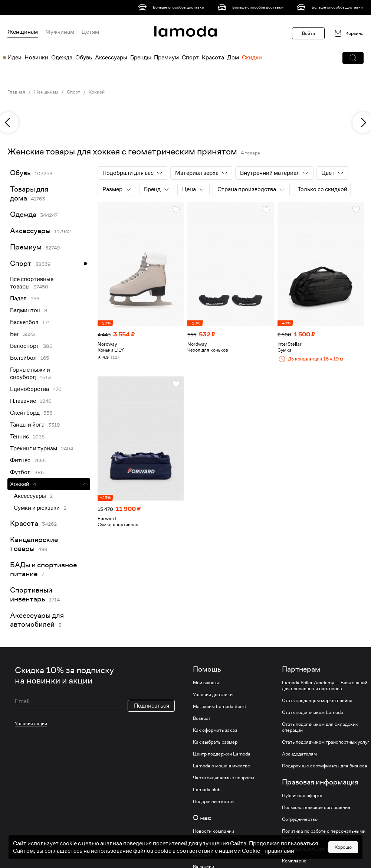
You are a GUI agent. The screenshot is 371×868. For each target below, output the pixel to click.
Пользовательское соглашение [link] (316, 807)
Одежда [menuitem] (62, 58)
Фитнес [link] (20, 460)
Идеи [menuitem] (14, 58)
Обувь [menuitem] (84, 58)
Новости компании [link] (214, 831)
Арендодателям (299, 754)
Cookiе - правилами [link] (268, 851)
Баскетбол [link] (24, 322)
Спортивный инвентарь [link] (31, 595)
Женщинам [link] (46, 92)
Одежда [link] (23, 214)
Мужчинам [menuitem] (60, 32)
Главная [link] (16, 92)
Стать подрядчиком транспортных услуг (326, 742)
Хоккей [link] (97, 92)
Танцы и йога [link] (27, 425)
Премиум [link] (26, 247)
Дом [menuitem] (233, 58)
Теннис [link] (19, 437)
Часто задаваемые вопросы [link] (224, 778)
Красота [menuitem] (213, 58)
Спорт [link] (73, 92)
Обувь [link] (20, 173)
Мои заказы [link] (206, 683)
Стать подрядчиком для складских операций (320, 727)
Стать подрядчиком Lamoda (313, 712)
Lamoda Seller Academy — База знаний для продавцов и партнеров (325, 686)
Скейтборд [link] (25, 413)
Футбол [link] (20, 472)
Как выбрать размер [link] (215, 742)
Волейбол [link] (23, 358)
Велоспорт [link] (25, 346)
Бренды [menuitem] (141, 58)
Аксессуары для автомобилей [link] (37, 620)
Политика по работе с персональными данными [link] (324, 834)
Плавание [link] (23, 401)
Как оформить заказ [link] (215, 730)
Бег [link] (15, 334)
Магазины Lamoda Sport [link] (220, 707)
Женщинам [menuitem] (23, 32)
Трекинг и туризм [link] (34, 448)
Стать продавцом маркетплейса (317, 701)
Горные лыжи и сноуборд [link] (30, 373)
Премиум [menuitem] (166, 58)
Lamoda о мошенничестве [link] (221, 766)
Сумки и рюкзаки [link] (37, 508)
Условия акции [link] (31, 723)
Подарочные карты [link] (214, 802)
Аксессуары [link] (30, 231)
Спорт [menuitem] (190, 58)
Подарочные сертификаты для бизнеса (325, 766)
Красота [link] (24, 523)
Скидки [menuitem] (252, 58)
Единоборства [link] (29, 389)
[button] (353, 58)
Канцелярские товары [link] (34, 544)
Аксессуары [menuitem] (111, 58)
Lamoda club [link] (207, 790)
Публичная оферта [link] (302, 796)
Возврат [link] (202, 718)
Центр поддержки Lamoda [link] (222, 754)
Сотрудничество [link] (300, 819)
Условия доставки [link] (213, 695)
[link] (173, 7)
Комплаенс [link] (294, 861)
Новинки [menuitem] (36, 58)
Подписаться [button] (152, 706)
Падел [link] (18, 298)
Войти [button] (308, 33)
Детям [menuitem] (90, 32)
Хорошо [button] (343, 847)
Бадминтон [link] (25, 310)
